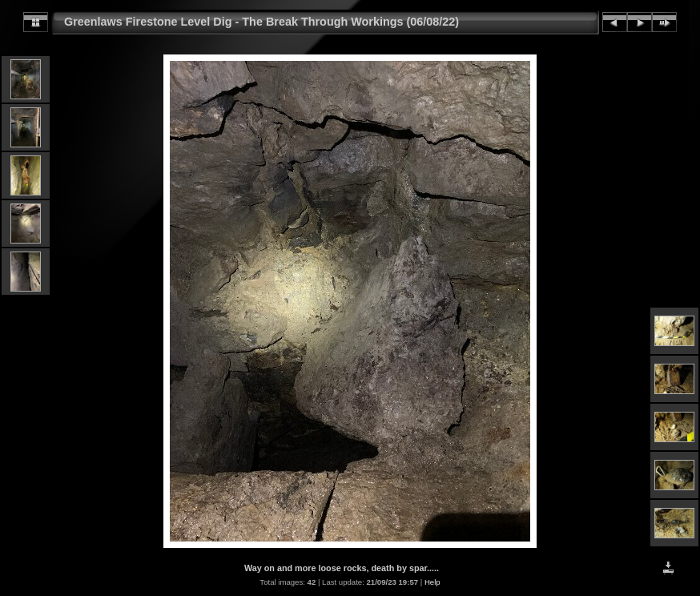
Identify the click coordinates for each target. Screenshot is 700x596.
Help (432, 582)
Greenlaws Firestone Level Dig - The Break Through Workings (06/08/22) (261, 22)
